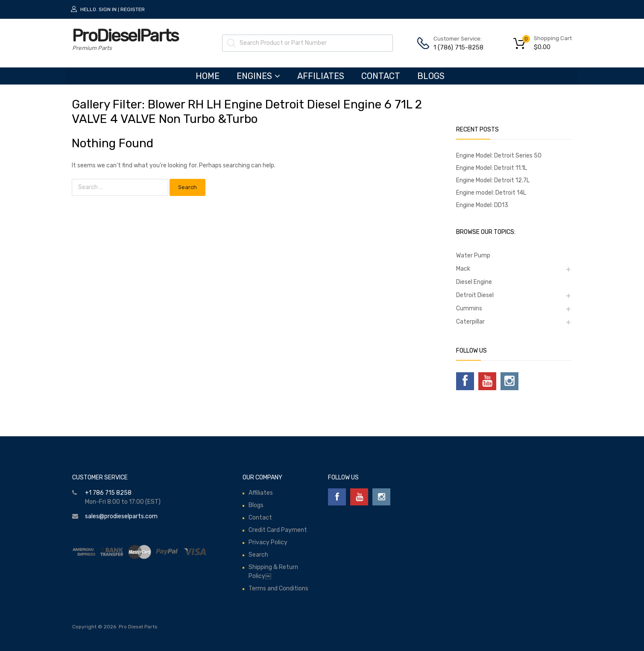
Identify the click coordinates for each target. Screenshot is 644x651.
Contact (381, 76)
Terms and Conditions (278, 588)
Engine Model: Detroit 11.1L (492, 168)
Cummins (469, 308)
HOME (208, 76)
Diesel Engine (474, 282)
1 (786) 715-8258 (454, 47)
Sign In (108, 9)
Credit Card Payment (278, 530)
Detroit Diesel (475, 295)
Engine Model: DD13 (482, 205)
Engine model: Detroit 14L (491, 193)
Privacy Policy (268, 542)
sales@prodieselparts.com (121, 516)
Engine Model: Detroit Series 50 (499, 156)
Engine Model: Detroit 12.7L (493, 180)
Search (258, 555)
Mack (463, 269)
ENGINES (258, 76)
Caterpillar (470, 322)
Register (133, 9)
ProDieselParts (125, 36)
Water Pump (473, 255)
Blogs (431, 76)
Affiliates (321, 76)
